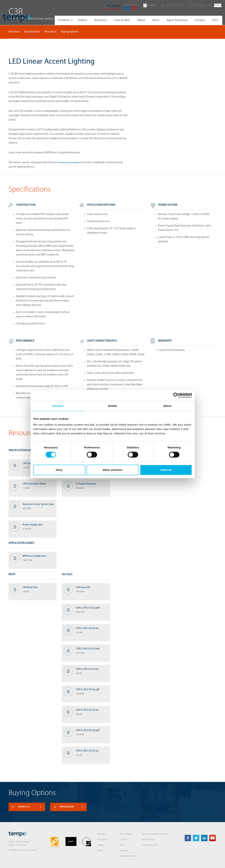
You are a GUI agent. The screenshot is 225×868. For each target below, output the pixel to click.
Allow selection (112, 470)
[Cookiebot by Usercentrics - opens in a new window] (176, 395)
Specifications (32, 32)
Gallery (101, 845)
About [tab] (167, 406)
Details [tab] (113, 406)
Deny (59, 470)
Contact (124, 851)
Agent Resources (128, 856)
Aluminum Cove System (69, 163)
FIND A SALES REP (172, 5)
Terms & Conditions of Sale (155, 834)
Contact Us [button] (27, 807)
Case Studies (126, 834)
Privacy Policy (149, 840)
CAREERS (150, 5)
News (123, 845)
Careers (123, 840)
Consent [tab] (58, 406)
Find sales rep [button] (68, 807)
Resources (51, 32)
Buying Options (70, 32)
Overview (14, 32)
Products (102, 834)
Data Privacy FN (150, 845)
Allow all (166, 470)
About (100, 851)
